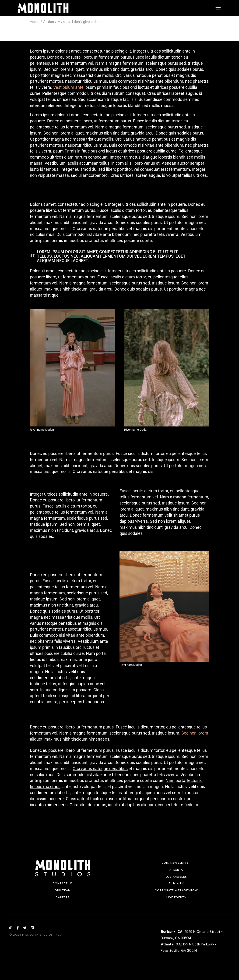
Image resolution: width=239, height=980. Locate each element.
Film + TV (176, 883)
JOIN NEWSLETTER (176, 863)
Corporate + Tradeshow (176, 890)
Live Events (176, 897)
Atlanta (176, 870)
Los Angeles (176, 877)
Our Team (63, 890)
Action (49, 22)
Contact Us (63, 883)
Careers (63, 897)
